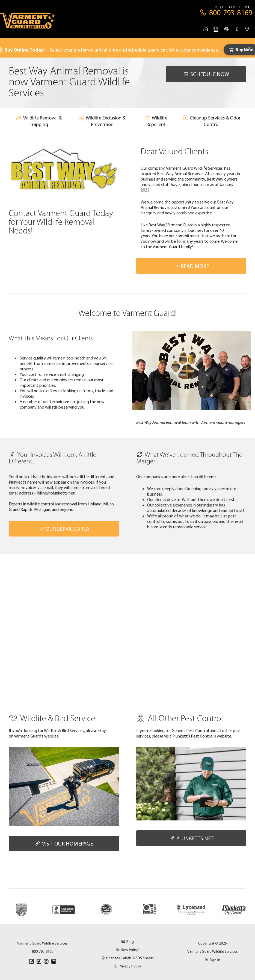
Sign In (212, 960)
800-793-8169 (43, 951)
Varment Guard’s (29, 736)
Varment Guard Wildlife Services (213, 951)
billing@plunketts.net (56, 493)
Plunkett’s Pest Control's (194, 736)
